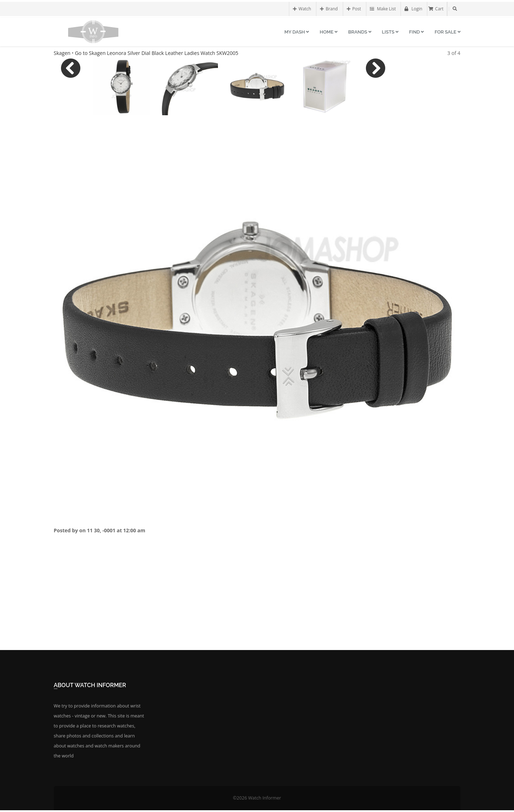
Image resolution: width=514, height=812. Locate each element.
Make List (383, 9)
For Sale (447, 32)
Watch (302, 9)
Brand (329, 9)
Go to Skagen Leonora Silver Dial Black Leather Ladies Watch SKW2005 (157, 53)
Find (417, 32)
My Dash (297, 32)
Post (354, 9)
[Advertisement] (257, 598)
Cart (436, 9)
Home (329, 32)
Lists (390, 32)
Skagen (62, 53)
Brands (360, 32)
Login (413, 9)
